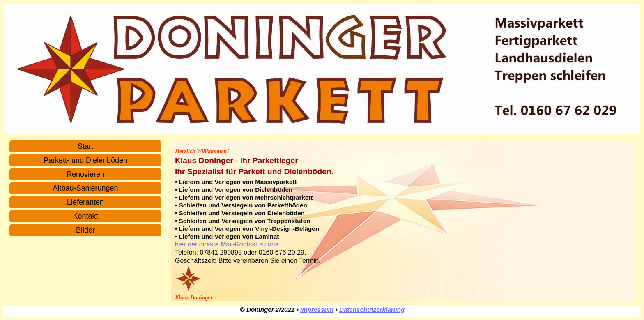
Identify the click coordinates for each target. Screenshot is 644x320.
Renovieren (85, 174)
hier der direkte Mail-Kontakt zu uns (227, 244)
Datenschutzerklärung (372, 310)
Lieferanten (85, 202)
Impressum (317, 310)
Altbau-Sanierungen (85, 188)
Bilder (85, 230)
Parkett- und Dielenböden (85, 160)
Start (85, 146)
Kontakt (85, 216)
